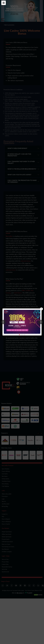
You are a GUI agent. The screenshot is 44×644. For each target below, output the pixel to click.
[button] (41, 322)
